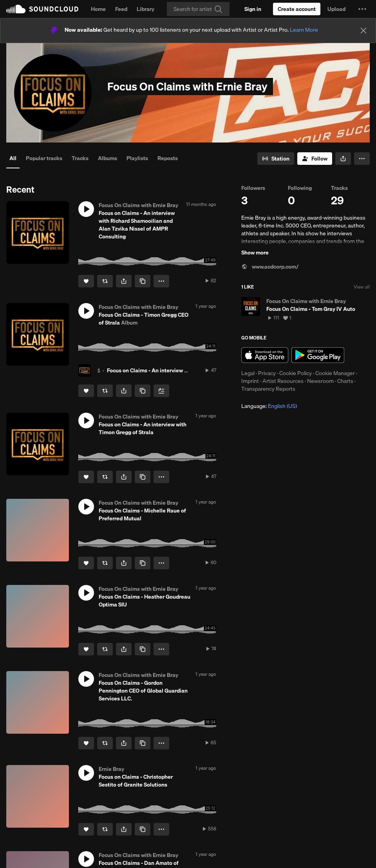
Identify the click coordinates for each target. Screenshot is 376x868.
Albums (108, 158)
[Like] (86, 281)
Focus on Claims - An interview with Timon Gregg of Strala (179, 370)
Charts (345, 381)
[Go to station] (276, 159)
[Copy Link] (143, 281)
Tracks (80, 158)
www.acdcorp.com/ (270, 267)
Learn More (304, 30)
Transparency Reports (268, 389)
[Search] (198, 9)
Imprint (250, 381)
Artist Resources (283, 381)
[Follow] (315, 159)
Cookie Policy (296, 373)
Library (146, 9)
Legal (248, 373)
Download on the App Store (265, 355)
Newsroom (320, 381)
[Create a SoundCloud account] (297, 9)
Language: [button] (269, 406)
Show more (255, 253)
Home (98, 9)
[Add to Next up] (161, 391)
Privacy (267, 373)
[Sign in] (253, 9)
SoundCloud (42, 9)
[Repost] (105, 281)
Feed (121, 9)
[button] (362, 9)
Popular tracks (44, 158)
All (13, 158)
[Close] (363, 31)
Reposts (168, 158)
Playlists (137, 158)
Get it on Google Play (318, 355)
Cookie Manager (335, 373)
